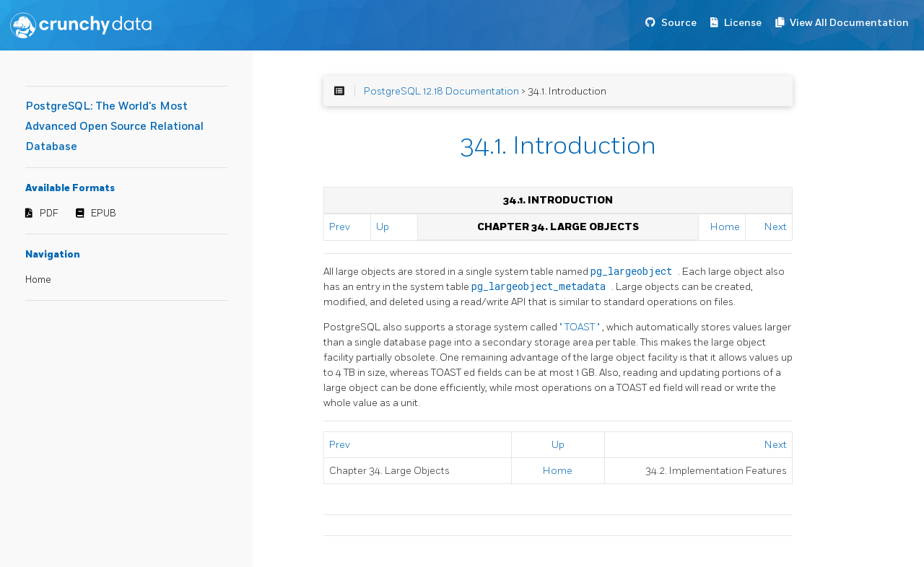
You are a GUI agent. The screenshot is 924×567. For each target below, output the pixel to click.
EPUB (104, 214)
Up (383, 227)
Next (776, 227)
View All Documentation (849, 23)
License (743, 23)
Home (38, 280)
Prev (340, 227)
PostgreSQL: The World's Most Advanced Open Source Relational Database (114, 127)
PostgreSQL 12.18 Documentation (441, 91)
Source (679, 23)
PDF (49, 214)
